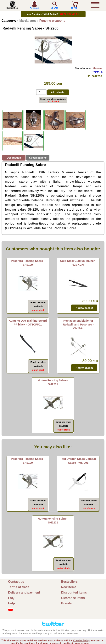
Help (11, 603)
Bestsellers (69, 582)
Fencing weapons (52, 21)
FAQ (11, 598)
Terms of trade (19, 587)
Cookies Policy (81, 641)
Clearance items (73, 598)
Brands (67, 603)
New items (69, 587)
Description (14, 158)
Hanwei (98, 68)
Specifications (38, 158)
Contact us (16, 582)
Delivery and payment (24, 592)
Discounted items (74, 592)
